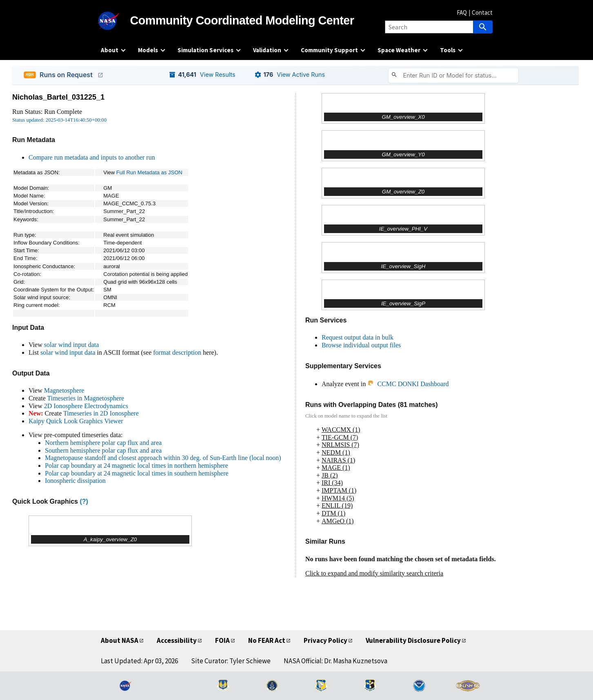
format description (177, 352)
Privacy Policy (325, 640)
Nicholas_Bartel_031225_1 (58, 97)
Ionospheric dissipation (75, 481)
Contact (482, 12)
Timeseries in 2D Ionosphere (101, 413)
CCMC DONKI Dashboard (408, 384)
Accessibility (177, 640)
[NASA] (115, 21)
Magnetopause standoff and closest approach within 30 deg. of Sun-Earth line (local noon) (163, 458)
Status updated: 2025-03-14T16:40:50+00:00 (59, 120)
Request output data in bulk (358, 337)
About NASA (120, 640)
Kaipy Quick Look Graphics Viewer (76, 421)
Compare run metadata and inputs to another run (92, 157)
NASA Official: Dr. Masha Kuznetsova (335, 661)
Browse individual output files (361, 345)
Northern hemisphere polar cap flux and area (103, 443)
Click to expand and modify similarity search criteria (374, 573)
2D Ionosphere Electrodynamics (86, 406)
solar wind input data (72, 345)
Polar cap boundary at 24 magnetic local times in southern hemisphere (137, 473)
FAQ (462, 12)
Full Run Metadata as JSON (149, 172)
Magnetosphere (64, 390)
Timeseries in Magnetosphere (86, 398)
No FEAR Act (267, 640)
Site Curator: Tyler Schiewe (231, 661)
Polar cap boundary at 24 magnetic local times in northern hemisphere (137, 466)
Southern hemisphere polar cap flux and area (103, 450)
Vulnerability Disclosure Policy (413, 640)
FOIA (222, 640)
